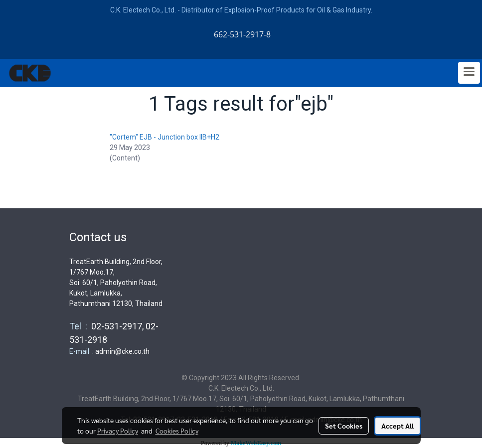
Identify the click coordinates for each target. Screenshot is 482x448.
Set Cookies (344, 426)
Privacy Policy (118, 431)
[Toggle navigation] (469, 73)
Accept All (398, 426)
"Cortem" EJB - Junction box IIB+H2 (164, 137)
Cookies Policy (177, 431)
